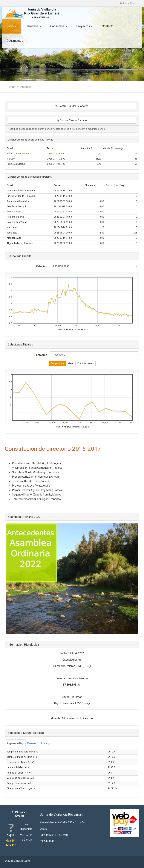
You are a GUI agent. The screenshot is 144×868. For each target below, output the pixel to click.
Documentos (16, 41)
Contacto (108, 26)
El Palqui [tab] (46, 743)
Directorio (26, 87)
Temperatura (57, 363)
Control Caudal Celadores (72, 106)
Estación (42, 266)
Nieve (71, 363)
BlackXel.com (22, 861)
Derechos (33, 26)
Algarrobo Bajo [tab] (16, 743)
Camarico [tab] (33, 743)
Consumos (59, 26)
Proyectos (84, 26)
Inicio (11, 26)
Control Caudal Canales (72, 120)
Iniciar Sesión (129, 3)
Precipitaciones (85, 363)
